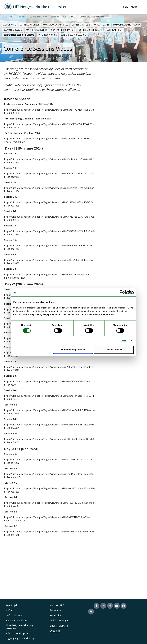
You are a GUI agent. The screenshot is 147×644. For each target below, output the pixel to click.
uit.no (4, 17)
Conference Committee (56, 25)
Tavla (12, 17)
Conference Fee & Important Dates (91, 25)
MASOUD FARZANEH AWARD (127, 25)
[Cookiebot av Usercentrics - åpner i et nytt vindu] (122, 292)
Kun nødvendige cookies (73, 350)
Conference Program (90, 30)
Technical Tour (114, 30)
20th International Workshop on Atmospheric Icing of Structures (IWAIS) (47, 17)
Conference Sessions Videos (19, 35)
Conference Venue (30, 25)
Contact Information (63, 30)
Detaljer (125, 341)
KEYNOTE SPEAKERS (13, 30)
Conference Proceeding (73, 35)
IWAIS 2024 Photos (47, 35)
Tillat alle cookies (114, 350)
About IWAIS (10, 25)
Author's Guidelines (37, 30)
